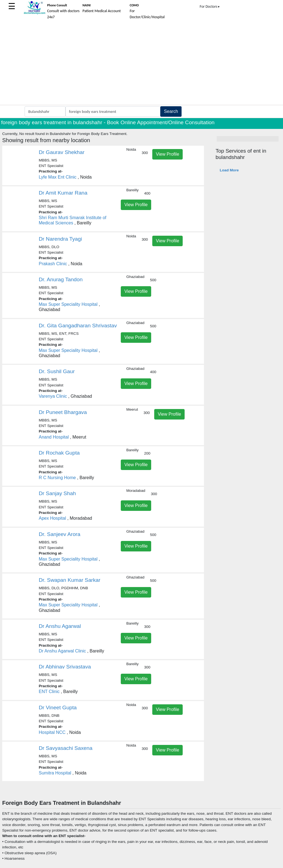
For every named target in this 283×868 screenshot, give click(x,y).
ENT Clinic (49, 692)
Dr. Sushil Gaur (57, 371)
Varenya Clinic (53, 396)
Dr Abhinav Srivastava (65, 667)
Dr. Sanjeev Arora (59, 534)
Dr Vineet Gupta (58, 708)
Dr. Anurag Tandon (61, 279)
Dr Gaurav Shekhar (61, 152)
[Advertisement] (141, 63)
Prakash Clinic (53, 264)
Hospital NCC (52, 732)
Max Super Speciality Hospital (68, 304)
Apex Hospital (52, 518)
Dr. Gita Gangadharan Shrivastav (78, 326)
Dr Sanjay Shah (57, 493)
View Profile (167, 154)
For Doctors (210, 6)
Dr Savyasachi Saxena (65, 748)
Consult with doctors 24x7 (63, 11)
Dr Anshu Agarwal (60, 626)
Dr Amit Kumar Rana (63, 193)
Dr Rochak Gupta (59, 453)
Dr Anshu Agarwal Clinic (62, 651)
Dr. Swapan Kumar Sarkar (70, 580)
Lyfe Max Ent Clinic (57, 177)
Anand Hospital (54, 437)
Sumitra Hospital (55, 773)
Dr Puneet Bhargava (63, 412)
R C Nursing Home (57, 478)
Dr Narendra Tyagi (60, 239)
